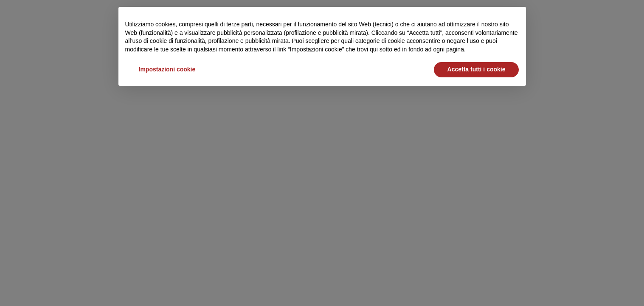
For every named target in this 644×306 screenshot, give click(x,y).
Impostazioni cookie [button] (167, 69)
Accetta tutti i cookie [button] (477, 69)
